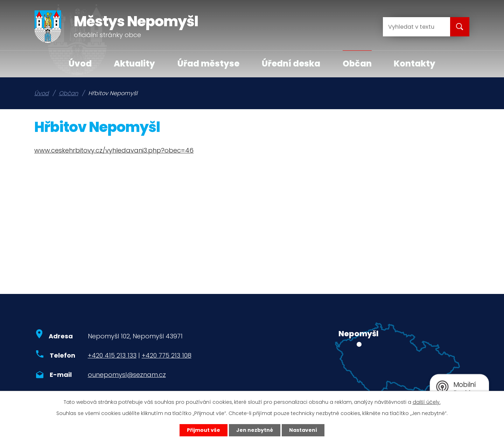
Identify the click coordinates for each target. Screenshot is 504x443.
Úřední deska (291, 64)
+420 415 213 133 (112, 355)
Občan (357, 64)
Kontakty (415, 64)
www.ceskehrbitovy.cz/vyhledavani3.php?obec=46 (114, 150)
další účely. (427, 402)
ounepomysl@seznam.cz (127, 375)
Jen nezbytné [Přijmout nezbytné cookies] (255, 430)
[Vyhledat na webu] (411, 27)
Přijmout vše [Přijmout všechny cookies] (204, 430)
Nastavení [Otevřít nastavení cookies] (303, 430)
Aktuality (134, 64)
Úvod (80, 64)
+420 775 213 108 (167, 355)
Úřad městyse (208, 64)
